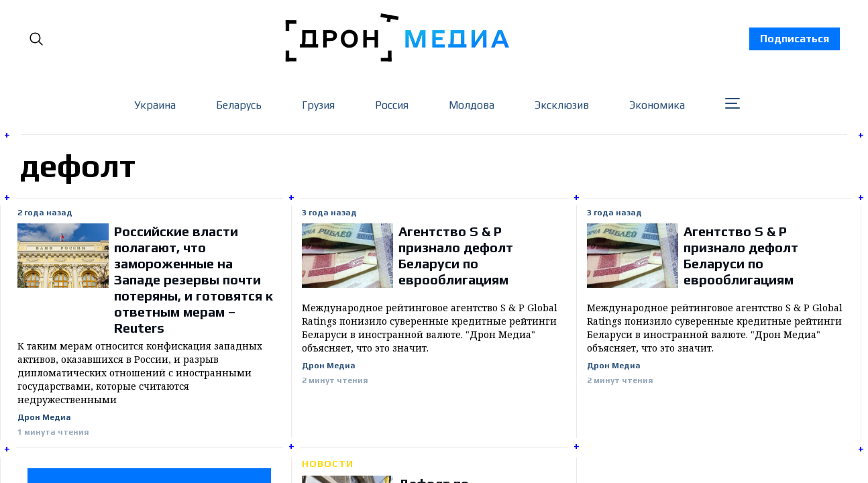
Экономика (657, 105)
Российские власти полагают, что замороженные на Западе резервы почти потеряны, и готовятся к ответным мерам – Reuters (194, 279)
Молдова (472, 105)
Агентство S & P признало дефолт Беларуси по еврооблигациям (456, 255)
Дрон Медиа (44, 418)
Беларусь (239, 105)
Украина (155, 105)
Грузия (318, 105)
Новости (328, 464)
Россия (392, 105)
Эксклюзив (562, 105)
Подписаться (795, 39)
